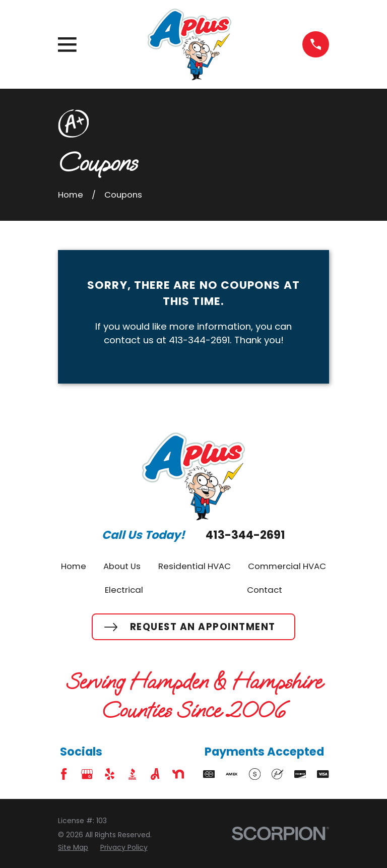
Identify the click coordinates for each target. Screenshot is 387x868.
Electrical (124, 590)
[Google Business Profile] (87, 774)
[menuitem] (73, 848)
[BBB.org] (132, 774)
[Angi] (155, 774)
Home (74, 566)
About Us (122, 566)
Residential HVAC (195, 566)
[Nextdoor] (178, 774)
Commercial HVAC (287, 566)
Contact (265, 590)
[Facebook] (64, 774)
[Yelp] (110, 774)
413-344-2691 (245, 535)
